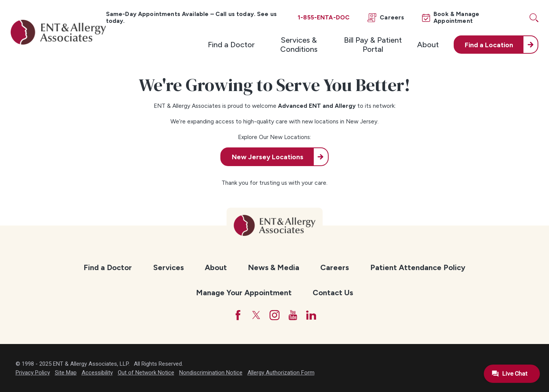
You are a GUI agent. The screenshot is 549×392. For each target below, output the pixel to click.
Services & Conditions (299, 45)
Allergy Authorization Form (281, 373)
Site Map (66, 373)
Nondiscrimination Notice (211, 373)
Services (169, 267)
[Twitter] (256, 315)
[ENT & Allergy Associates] (58, 32)
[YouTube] (293, 315)
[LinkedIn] (311, 315)
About (428, 45)
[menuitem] (231, 45)
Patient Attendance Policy (418, 267)
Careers (335, 267)
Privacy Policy (33, 373)
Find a (489, 45)
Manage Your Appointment (244, 293)
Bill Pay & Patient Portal (373, 45)
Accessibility (97, 373)
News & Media (274, 267)
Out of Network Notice (146, 373)
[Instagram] (274, 315)
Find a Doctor (231, 45)
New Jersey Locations (268, 157)
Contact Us (333, 293)
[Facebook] (238, 315)
